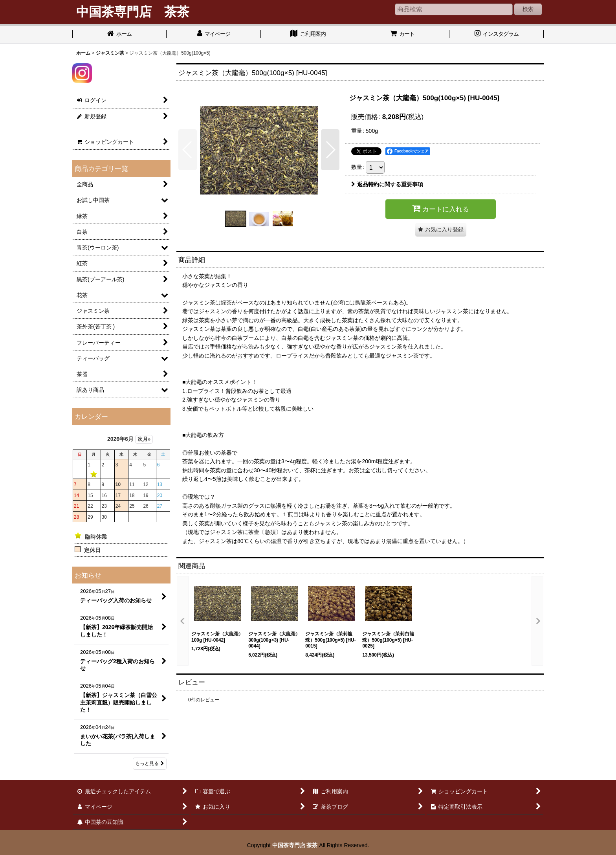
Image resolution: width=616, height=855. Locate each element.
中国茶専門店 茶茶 (295, 845)
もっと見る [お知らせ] (150, 763)
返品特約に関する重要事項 (387, 184)
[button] (188, 150)
